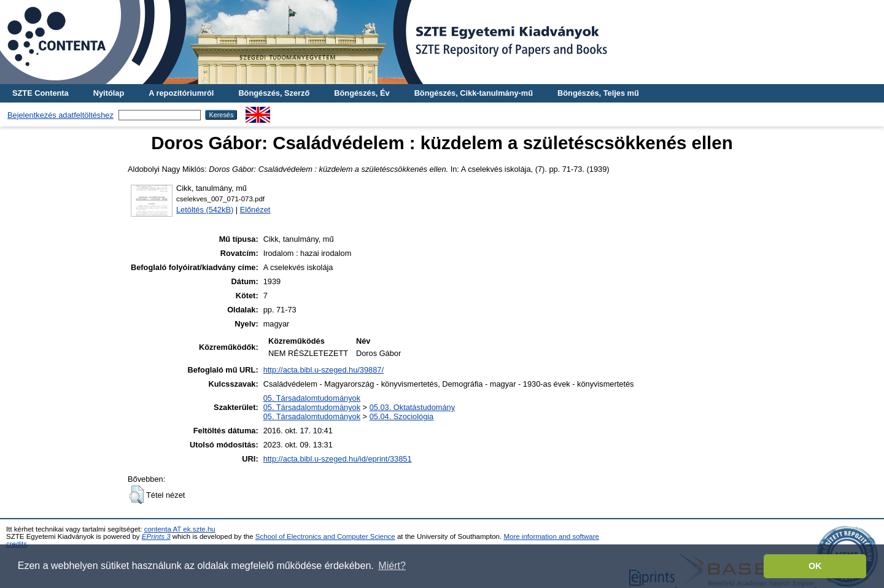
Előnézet (255, 210)
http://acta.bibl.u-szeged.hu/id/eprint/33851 (338, 459)
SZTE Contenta (41, 93)
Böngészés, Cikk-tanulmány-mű (474, 93)
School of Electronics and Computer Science (325, 536)
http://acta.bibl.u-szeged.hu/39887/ (324, 370)
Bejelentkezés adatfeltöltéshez (60, 115)
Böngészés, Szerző (274, 93)
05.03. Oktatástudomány (412, 407)
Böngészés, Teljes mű (598, 93)
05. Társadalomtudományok (312, 398)
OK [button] (815, 566)
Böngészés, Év (362, 93)
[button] (137, 495)
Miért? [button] (392, 566)
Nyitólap (109, 93)
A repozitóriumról (181, 93)
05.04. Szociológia (402, 416)
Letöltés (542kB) (205, 210)
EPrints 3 (156, 536)
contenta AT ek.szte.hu (180, 529)
